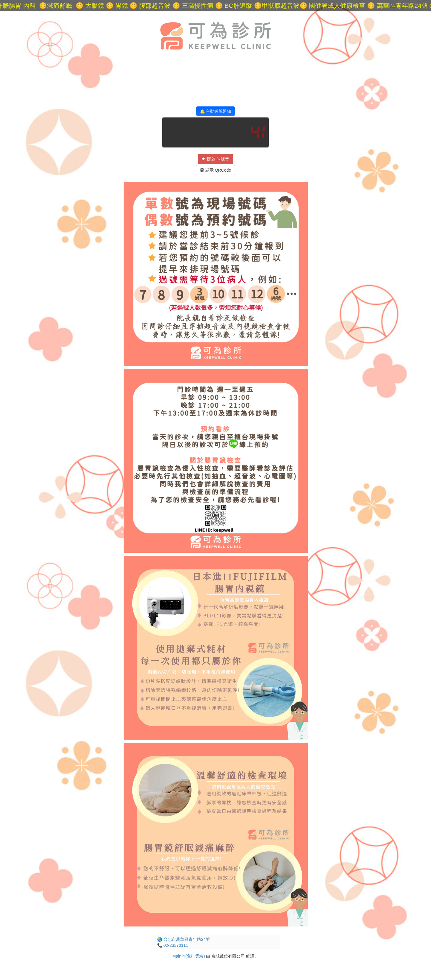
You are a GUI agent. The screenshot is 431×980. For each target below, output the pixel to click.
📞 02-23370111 (173, 945)
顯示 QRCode (215, 170)
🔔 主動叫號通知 (216, 111)
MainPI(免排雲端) (189, 956)
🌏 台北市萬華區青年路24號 (183, 939)
